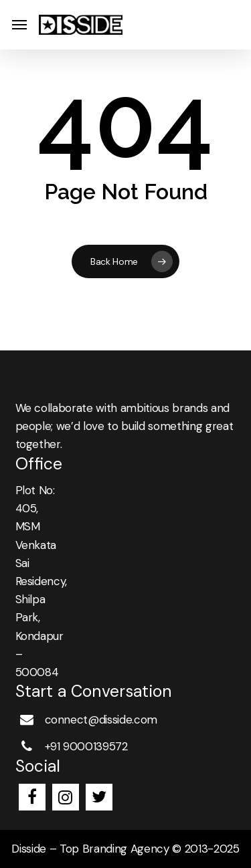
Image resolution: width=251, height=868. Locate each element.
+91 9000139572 (86, 746)
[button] (19, 25)
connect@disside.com (101, 720)
